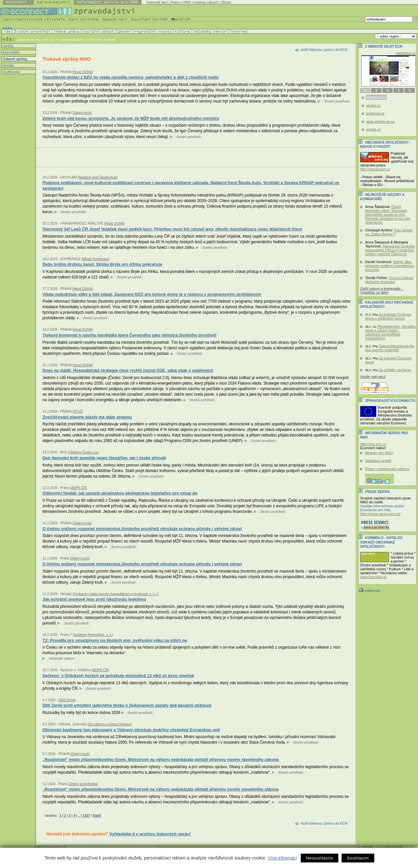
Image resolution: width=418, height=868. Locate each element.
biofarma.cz (375, 113)
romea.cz (373, 129)
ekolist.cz (373, 105)
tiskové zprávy (15, 59)
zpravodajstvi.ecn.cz (36, 39)
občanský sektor (61, 659)
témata (8, 65)
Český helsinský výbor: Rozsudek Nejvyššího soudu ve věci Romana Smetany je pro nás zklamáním (388, 214)
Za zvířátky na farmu (395, 370)
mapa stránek (393, 847)
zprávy (8, 46)
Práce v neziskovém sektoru (387, 469)
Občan (226, 2)
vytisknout (369, 591)
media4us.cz (406, 53)
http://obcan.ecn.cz (375, 169)
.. (79, 816)
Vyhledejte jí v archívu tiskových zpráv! (150, 834)
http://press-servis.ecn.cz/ (380, 514)
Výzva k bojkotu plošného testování (389, 280)
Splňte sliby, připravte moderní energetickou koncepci (390, 266)
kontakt (367, 847)
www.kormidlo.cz (373, 577)
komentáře (11, 52)
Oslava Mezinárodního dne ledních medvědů (390, 348)
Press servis (378, 492)
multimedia (11, 72)
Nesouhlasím (320, 858)
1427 (86, 816)
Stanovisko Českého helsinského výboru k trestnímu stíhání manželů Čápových (390, 250)
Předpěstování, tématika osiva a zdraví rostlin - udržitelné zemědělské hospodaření (390, 332)
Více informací (282, 858)
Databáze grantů (378, 461)
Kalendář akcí (157, 2)
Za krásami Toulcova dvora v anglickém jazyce (388, 316)
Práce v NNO (181, 2)
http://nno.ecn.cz (373, 444)
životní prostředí (337, 101)
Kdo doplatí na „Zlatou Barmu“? (389, 232)
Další (97, 816)
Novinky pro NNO (379, 453)
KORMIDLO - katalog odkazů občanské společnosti (381, 542)
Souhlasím (358, 858)
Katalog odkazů (206, 2)
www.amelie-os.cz (380, 121)
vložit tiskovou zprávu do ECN (324, 50)
